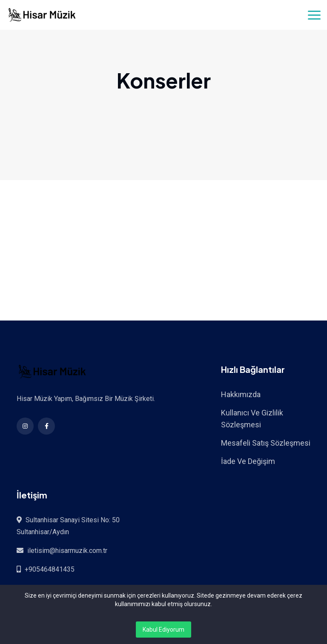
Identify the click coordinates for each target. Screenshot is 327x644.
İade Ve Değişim (248, 461)
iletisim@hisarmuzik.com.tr (67, 551)
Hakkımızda (241, 394)
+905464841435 (50, 569)
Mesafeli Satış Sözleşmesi (266, 443)
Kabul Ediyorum (163, 630)
